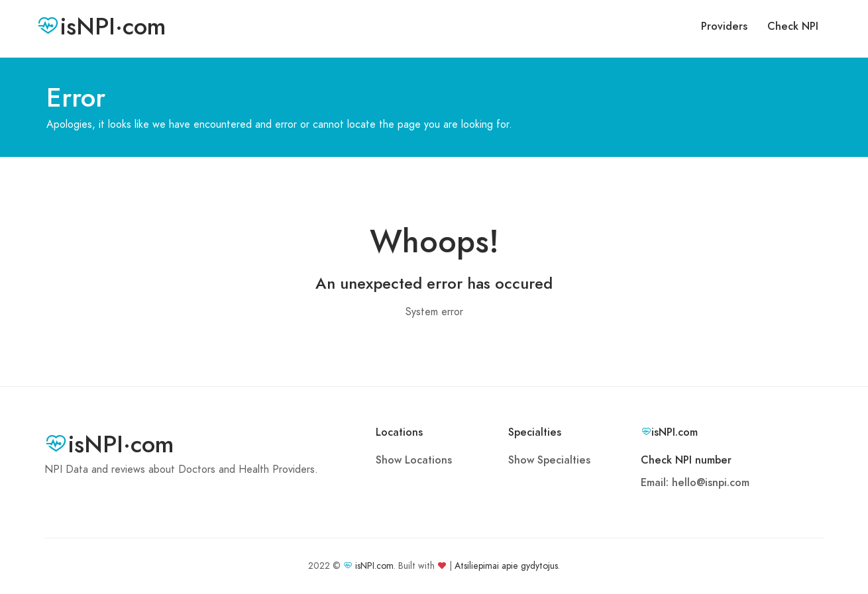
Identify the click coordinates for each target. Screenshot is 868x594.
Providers (724, 26)
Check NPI (793, 26)
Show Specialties (549, 460)
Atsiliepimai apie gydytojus (506, 566)
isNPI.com (374, 566)
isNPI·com (101, 26)
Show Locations (414, 460)
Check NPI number (686, 460)
